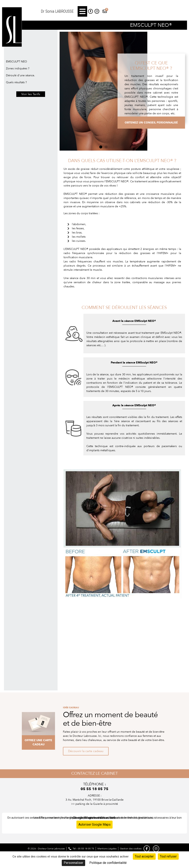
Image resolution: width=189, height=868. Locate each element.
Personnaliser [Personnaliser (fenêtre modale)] (73, 863)
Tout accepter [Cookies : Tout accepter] (144, 856)
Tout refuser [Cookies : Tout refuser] (168, 856)
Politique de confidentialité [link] (108, 863)
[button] (82, 11)
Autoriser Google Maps (94, 825)
